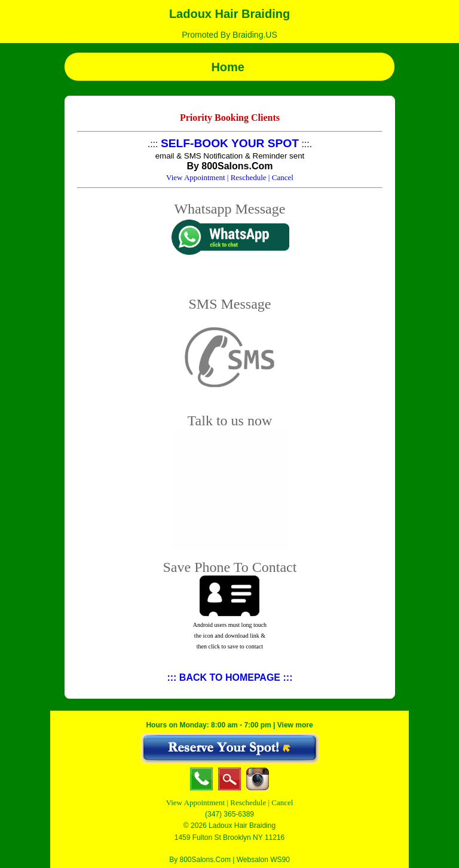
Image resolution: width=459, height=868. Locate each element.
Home (229, 67)
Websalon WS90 (263, 860)
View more (295, 725)
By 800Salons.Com (200, 860)
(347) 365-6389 (229, 814)
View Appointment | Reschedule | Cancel (230, 802)
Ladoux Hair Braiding (229, 14)
